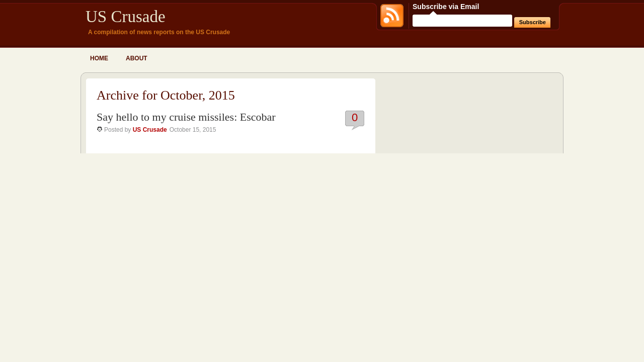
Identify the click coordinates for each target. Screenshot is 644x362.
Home (99, 58)
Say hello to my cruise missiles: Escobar (186, 117)
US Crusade (126, 17)
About (137, 58)
